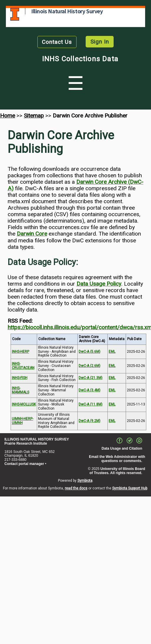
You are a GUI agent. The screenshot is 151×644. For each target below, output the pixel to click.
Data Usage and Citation (122, 448)
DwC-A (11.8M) (91, 404)
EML (112, 352)
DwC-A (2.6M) (89, 366)
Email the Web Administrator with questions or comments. (117, 459)
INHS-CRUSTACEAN (23, 366)
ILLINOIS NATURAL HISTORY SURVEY (37, 439)
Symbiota (85, 481)
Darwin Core (32, 234)
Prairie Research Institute (26, 443)
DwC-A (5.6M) (89, 352)
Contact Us (57, 42)
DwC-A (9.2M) (89, 421)
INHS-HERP (20, 352)
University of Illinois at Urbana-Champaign (15, 14)
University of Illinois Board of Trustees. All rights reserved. (117, 471)
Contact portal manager (24, 464)
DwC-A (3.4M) (89, 390)
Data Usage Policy (99, 284)
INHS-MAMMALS (20, 390)
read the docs (76, 488)
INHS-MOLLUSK (24, 404)
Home (8, 116)
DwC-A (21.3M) (91, 378)
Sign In (100, 42)
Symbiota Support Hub (130, 488)
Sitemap (34, 116)
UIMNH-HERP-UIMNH (23, 421)
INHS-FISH (20, 378)
